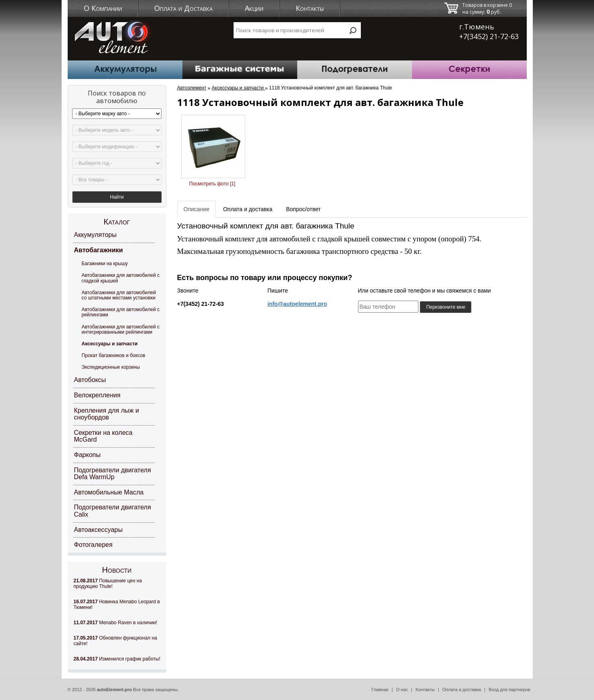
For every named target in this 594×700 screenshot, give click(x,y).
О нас (402, 690)
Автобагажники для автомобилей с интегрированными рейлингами (121, 329)
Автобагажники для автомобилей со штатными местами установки (119, 295)
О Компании (103, 8)
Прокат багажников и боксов (114, 355)
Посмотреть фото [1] (212, 184)
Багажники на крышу (105, 264)
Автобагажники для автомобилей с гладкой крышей (121, 278)
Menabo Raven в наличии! (116, 623)
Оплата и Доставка (183, 8)
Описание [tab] (197, 209)
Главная (380, 690)
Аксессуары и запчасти (110, 344)
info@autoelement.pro (297, 304)
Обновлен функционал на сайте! (115, 641)
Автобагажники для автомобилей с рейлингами (121, 312)
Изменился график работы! (117, 659)
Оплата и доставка (462, 690)
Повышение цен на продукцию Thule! (108, 584)
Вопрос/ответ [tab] (303, 209)
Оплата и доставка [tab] (248, 209)
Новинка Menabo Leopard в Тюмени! (117, 604)
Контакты (310, 8)
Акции (254, 8)
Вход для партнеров (509, 690)
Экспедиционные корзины (111, 367)
